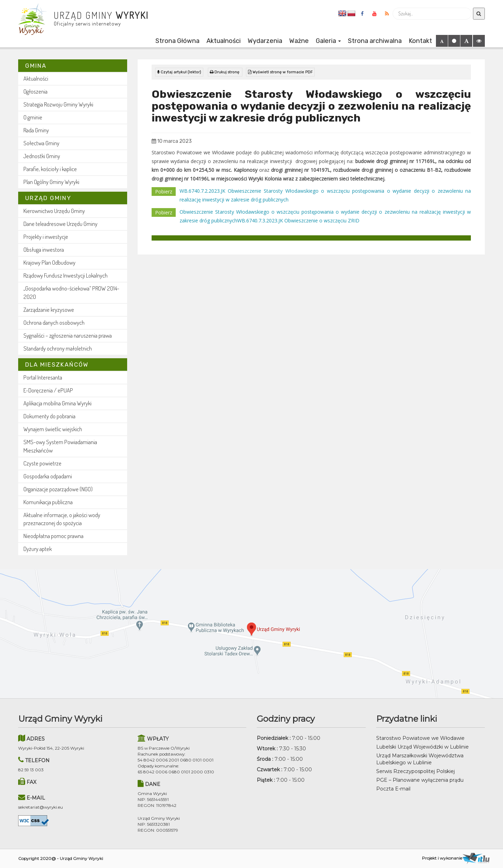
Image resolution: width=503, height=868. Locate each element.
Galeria (328, 41)
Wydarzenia (265, 41)
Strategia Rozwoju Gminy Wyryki (58, 104)
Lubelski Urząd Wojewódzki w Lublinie (422, 747)
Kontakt (420, 41)
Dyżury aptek (38, 549)
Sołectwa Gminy (41, 143)
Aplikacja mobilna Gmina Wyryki (57, 403)
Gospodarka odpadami (48, 476)
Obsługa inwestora (44, 249)
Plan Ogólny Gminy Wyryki (51, 182)
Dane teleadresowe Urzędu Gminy (60, 224)
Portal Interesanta (43, 377)
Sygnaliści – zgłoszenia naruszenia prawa (68, 335)
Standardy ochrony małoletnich (58, 348)
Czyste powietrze (42, 463)
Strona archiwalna (375, 41)
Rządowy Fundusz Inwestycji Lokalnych (65, 275)
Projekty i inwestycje (46, 237)
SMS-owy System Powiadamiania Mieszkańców (60, 446)
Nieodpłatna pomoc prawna (53, 536)
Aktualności (224, 41)
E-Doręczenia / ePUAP (48, 390)
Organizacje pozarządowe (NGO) (58, 489)
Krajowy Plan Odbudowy (49, 262)
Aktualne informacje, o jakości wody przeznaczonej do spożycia (62, 519)
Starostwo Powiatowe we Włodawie (420, 738)
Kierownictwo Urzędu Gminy (54, 211)
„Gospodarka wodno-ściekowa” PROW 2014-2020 (71, 292)
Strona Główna (177, 41)
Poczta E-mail (393, 789)
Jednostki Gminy (42, 156)
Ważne (299, 41)
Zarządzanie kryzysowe (49, 310)
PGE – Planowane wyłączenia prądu (420, 780)
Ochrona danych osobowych (54, 322)
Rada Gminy (36, 130)
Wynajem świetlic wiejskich (53, 429)
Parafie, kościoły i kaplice (50, 169)
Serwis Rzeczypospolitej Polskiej (415, 771)
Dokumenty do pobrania (49, 416)
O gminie (33, 117)
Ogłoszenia (35, 91)
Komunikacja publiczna (48, 502)
